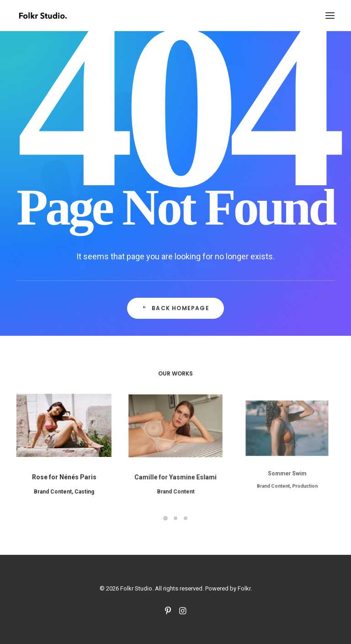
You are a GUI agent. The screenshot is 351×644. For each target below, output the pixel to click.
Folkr (244, 588)
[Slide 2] (175, 518)
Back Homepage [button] (175, 308)
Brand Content (54, 487)
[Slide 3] (186, 518)
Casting (82, 487)
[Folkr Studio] (43, 16)
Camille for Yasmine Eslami (175, 467)
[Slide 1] (165, 518)
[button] (330, 16)
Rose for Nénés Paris (64, 474)
